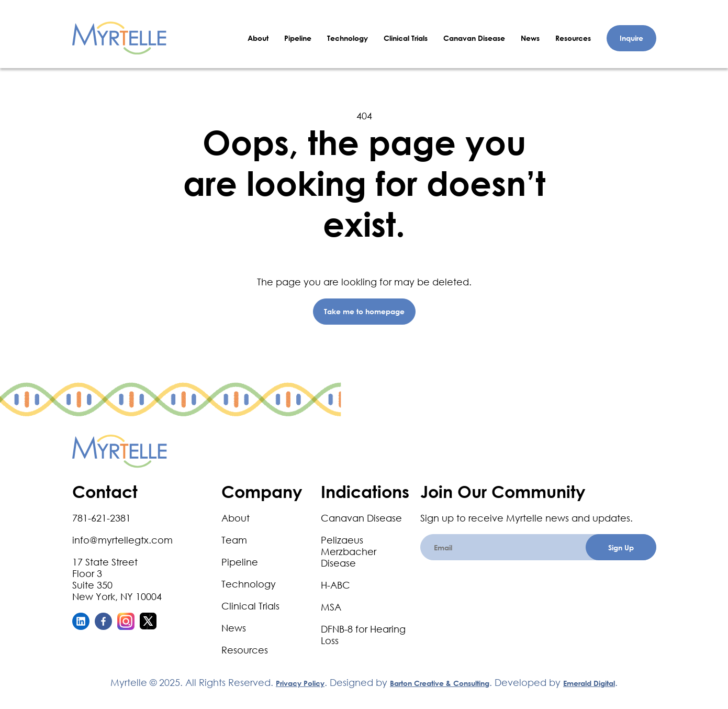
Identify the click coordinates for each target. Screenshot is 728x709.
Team (234, 540)
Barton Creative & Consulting (440, 683)
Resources (573, 38)
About (258, 38)
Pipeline (298, 38)
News (530, 38)
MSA (331, 607)
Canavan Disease (474, 38)
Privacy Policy (300, 683)
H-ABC (335, 585)
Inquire (631, 38)
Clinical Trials (406, 38)
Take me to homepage (364, 311)
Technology (348, 38)
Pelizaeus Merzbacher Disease (349, 551)
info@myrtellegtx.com (122, 540)
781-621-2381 (102, 518)
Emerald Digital (589, 683)
